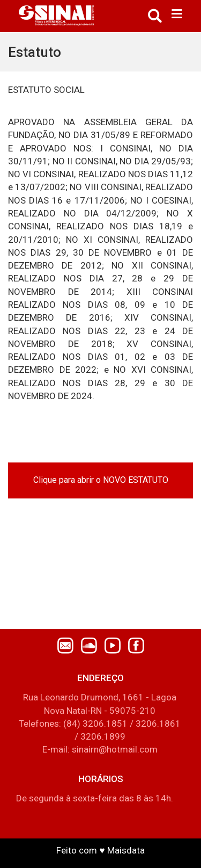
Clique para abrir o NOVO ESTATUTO (101, 480)
